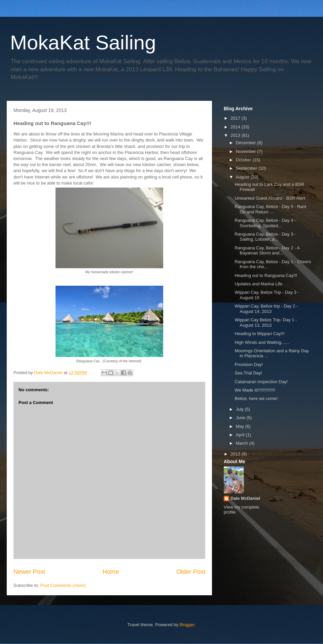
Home (111, 572)
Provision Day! (249, 365)
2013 (236, 135)
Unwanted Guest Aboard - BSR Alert (270, 198)
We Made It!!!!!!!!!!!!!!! (255, 390)
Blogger (187, 625)
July (240, 409)
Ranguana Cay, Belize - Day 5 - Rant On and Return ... (270, 209)
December (247, 143)
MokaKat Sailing (83, 43)
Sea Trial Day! (248, 373)
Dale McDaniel (245, 498)
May (241, 426)
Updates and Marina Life (258, 284)
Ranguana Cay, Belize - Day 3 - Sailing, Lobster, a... (265, 237)
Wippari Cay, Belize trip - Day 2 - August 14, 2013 (266, 309)
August (243, 177)
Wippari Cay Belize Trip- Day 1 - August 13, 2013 (266, 323)
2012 (236, 454)
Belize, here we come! (256, 398)
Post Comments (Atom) (63, 585)
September (247, 168)
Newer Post (29, 572)
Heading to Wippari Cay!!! (259, 334)
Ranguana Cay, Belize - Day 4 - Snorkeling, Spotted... (265, 223)
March (243, 443)
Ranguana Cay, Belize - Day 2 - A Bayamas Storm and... (267, 251)
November (247, 151)
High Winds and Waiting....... (262, 342)
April (241, 435)
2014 (236, 127)
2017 (236, 118)
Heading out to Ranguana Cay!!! (266, 275)
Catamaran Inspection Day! (261, 382)
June (241, 418)
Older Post (191, 572)
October (244, 160)
